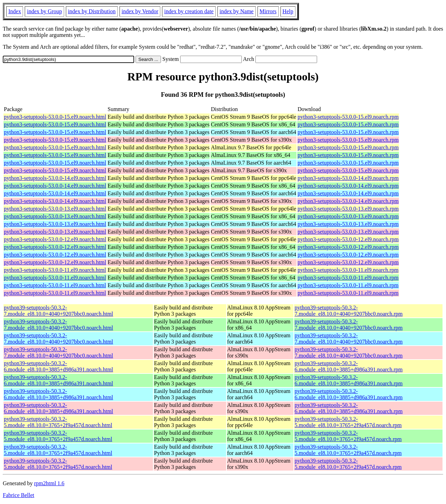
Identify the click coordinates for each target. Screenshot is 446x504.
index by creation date (189, 11)
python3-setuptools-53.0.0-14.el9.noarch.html (55, 178)
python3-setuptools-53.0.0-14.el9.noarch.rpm (348, 178)
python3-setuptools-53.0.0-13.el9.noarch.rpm (348, 209)
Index (15, 11)
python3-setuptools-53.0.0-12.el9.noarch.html (55, 239)
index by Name (237, 11)
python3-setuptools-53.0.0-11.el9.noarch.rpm (348, 270)
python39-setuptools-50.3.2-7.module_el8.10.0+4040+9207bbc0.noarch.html (59, 311)
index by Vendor (140, 11)
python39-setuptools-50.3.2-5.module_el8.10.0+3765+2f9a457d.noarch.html (58, 422)
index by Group (44, 11)
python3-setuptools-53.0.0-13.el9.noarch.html (55, 209)
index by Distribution (92, 11)
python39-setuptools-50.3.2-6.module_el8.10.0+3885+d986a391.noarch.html (59, 366)
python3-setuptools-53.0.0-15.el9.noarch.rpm (348, 117)
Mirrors (268, 11)
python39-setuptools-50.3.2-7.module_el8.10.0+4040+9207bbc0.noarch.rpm (348, 311)
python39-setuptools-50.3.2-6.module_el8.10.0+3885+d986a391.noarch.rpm (348, 366)
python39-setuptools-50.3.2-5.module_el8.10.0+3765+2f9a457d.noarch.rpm (348, 422)
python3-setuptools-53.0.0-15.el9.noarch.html (55, 117)
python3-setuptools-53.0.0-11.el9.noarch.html (55, 270)
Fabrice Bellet (18, 495)
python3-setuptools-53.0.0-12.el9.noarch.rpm (348, 239)
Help (288, 11)
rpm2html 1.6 (49, 483)
